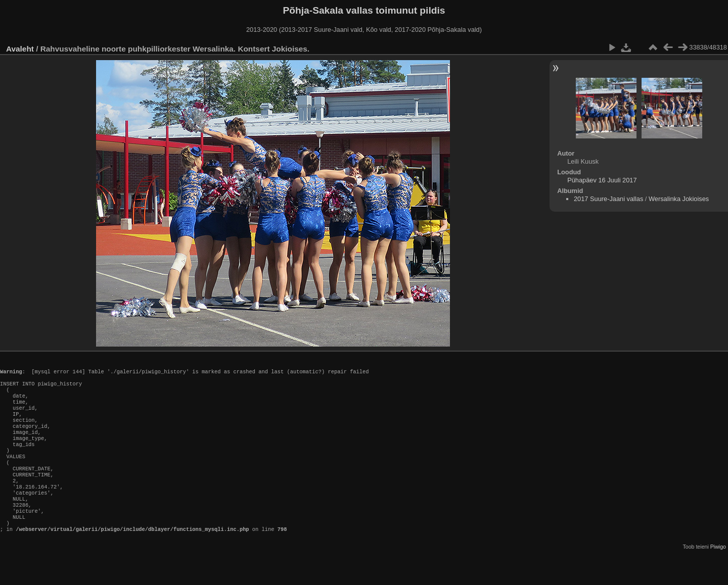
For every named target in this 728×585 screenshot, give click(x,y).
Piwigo (718, 577)
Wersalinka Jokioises (679, 199)
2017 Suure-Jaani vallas (608, 199)
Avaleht (20, 49)
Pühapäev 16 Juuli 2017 (602, 180)
